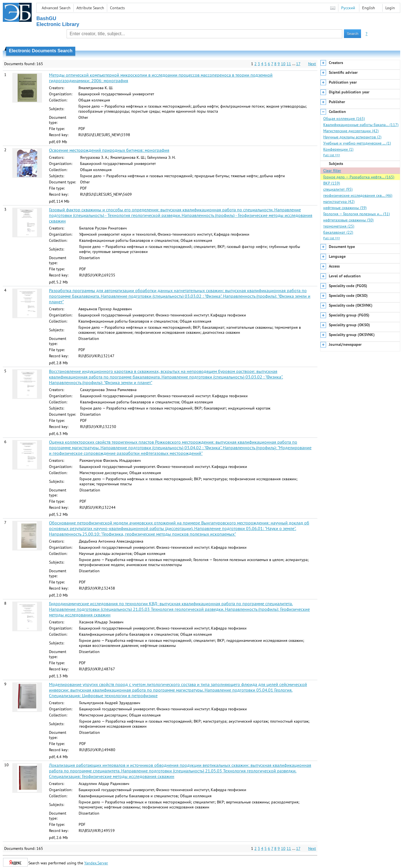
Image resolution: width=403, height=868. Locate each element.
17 (298, 64)
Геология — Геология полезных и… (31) (357, 214)
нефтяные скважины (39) (345, 208)
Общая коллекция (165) (344, 119)
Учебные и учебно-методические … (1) (357, 143)
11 (289, 64)
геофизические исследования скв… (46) (358, 195)
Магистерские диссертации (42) (351, 131)
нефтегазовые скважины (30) (348, 220)
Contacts (117, 8)
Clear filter (332, 171)
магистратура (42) (339, 202)
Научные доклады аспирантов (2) (352, 137)
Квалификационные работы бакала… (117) (361, 125)
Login (390, 8)
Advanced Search (56, 8)
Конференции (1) (338, 149)
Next (312, 64)
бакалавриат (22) (338, 232)
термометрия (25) (339, 226)
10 (283, 64)
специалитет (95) (338, 189)
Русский (348, 8)
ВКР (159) (332, 183)
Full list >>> (332, 155)
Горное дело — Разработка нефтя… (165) (359, 177)
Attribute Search (90, 8)
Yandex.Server (96, 863)
